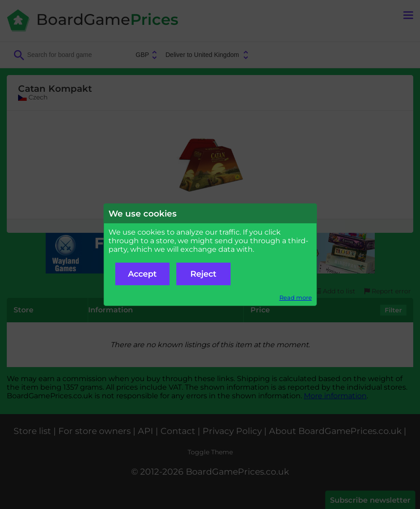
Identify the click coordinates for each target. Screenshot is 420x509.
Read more (296, 298)
